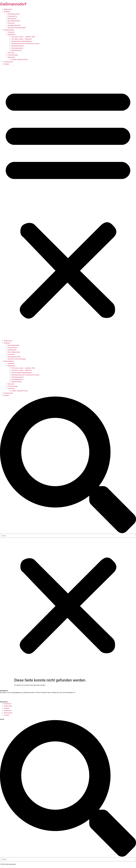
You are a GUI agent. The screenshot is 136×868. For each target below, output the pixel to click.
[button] (68, 202)
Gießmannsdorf (13, 4)
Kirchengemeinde (13, 14)
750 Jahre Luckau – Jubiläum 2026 (23, 37)
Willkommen (8, 9)
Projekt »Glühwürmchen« (20, 60)
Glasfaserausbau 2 (18, 46)
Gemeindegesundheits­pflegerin (22, 41)
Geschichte (11, 57)
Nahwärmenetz (16, 50)
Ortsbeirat (11, 32)
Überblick (7, 12)
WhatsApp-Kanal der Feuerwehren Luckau (25, 44)
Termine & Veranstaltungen (17, 28)
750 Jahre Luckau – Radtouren (22, 39)
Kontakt (6, 64)
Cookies (6, 708)
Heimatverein (12, 19)
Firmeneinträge (13, 55)
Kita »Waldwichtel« (14, 21)
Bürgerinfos (11, 34)
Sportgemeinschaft (14, 25)
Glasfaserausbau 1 (18, 48)
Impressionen (8, 62)
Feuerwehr (11, 23)
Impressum (8, 704)
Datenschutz (8, 706)
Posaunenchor (12, 16)
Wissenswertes (9, 30)
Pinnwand (11, 53)
